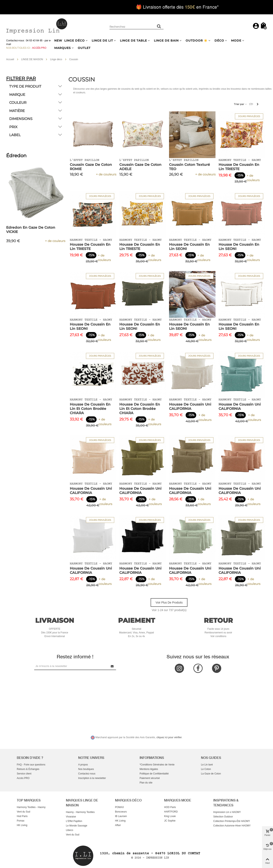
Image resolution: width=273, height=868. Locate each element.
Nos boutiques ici (18, 48)
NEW (58, 41)
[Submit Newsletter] (112, 666)
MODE (236, 41)
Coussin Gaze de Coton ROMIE (91, 167)
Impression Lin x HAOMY (227, 812)
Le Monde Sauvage (77, 826)
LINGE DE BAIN (166, 41)
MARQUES (63, 48)
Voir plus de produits (169, 602)
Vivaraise (71, 817)
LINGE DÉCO (74, 41)
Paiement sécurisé (150, 778)
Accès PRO (23, 778)
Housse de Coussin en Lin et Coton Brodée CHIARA (90, 409)
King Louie (170, 816)
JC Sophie (170, 821)
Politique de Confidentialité (154, 774)
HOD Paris (170, 807)
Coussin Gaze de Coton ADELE (140, 167)
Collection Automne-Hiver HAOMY (232, 826)
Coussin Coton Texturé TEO (190, 167)
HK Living (22, 825)
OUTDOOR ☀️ (197, 41)
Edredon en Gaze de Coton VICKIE (31, 230)
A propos (83, 765)
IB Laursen (121, 816)
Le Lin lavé (207, 765)
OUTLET (84, 48)
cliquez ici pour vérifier (169, 737)
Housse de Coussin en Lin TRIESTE (239, 167)
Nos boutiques (86, 769)
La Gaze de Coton (211, 774)
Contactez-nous (87, 774)
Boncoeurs (121, 812)
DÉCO (219, 41)
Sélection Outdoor (223, 817)
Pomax (21, 821)
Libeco (69, 830)
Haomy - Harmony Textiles (80, 812)
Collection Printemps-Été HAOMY (232, 821)
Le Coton (206, 769)
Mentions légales (149, 769)
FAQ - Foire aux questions (31, 765)
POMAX (119, 807)
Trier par (241, 104)
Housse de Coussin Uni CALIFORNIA (190, 406)
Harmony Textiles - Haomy (31, 807)
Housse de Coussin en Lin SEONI (189, 247)
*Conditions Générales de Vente (157, 765)
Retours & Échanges (28, 769)
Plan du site (146, 783)
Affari (118, 825)
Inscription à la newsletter (92, 778)
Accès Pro (39, 48)
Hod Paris (22, 816)
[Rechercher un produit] (159, 26)
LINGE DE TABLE (133, 41)
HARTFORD (171, 812)
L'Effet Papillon (74, 821)
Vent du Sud (23, 812)
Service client (24, 774)
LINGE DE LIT (102, 41)
